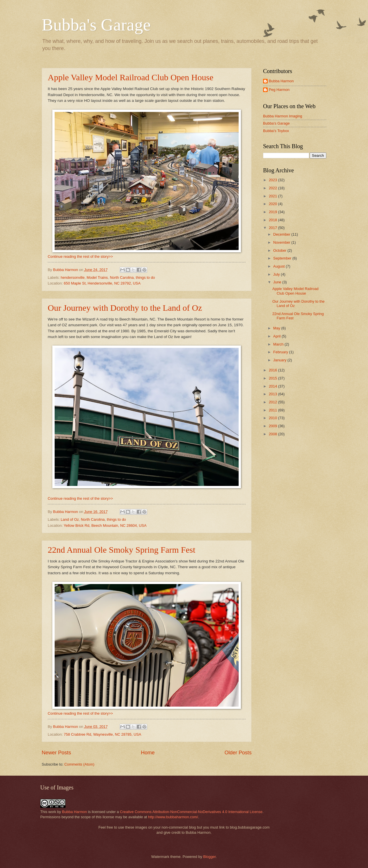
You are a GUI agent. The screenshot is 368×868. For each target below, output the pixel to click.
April (277, 336)
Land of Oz (70, 519)
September (283, 258)
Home (148, 753)
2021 (273, 196)
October (280, 250)
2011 (273, 410)
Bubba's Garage (96, 25)
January (280, 360)
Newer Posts (56, 753)
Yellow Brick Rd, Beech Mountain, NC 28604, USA (105, 525)
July (277, 274)
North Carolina (122, 277)
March (279, 344)
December (282, 234)
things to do (145, 277)
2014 (273, 386)
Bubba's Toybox (276, 131)
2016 (273, 370)
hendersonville (73, 277)
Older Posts (238, 753)
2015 (273, 378)
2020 (273, 204)
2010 (273, 418)
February (281, 352)
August (279, 266)
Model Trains (97, 277)
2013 (273, 394)
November (282, 242)
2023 (273, 180)
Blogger (210, 857)
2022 (273, 188)
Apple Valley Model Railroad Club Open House (131, 77)
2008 (273, 434)
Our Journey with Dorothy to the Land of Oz (125, 308)
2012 (273, 402)
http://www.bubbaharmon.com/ (173, 817)
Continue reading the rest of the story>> (80, 256)
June (278, 282)
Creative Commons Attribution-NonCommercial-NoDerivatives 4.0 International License (191, 812)
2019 (273, 212)
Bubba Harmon (281, 81)
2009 (273, 426)
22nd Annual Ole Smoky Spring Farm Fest (121, 550)
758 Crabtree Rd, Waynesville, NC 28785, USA (102, 734)
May (277, 328)
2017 (273, 228)
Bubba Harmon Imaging (283, 116)
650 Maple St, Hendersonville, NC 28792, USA (102, 283)
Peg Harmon (279, 90)
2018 (273, 220)
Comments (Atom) (79, 764)
